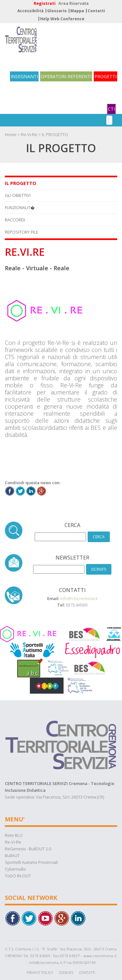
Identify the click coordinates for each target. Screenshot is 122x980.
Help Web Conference (62, 19)
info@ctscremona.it (79, 598)
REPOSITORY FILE (22, 232)
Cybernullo (15, 869)
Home (11, 134)
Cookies (66, 972)
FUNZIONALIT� (20, 208)
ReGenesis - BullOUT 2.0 (28, 849)
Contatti (96, 11)
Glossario (57, 11)
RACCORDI (15, 220)
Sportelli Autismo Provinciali (31, 862)
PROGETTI (105, 76)
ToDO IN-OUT (18, 876)
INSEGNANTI (24, 76)
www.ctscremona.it (100, 956)
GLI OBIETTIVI (18, 195)
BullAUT (12, 855)
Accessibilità (30, 11)
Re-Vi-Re (29, 134)
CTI (111, 109)
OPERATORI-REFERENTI (66, 76)
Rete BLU (14, 835)
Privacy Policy (40, 972)
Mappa (77, 11)
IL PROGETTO (55, 134)
